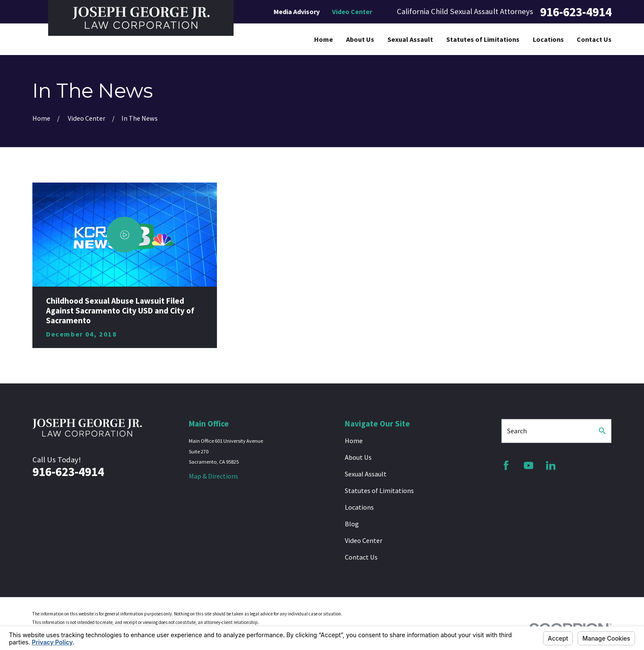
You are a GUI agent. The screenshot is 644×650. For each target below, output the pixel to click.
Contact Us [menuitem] (594, 39)
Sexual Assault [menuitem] (410, 39)
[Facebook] (506, 466)
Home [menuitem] (323, 39)
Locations (359, 507)
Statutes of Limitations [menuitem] (483, 39)
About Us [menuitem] (360, 39)
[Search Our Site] (602, 431)
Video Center (352, 12)
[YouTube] (529, 466)
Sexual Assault (366, 474)
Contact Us (361, 557)
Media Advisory (297, 12)
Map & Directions (214, 476)
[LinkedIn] (551, 466)
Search (517, 431)
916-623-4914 (576, 12)
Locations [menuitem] (548, 39)
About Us (358, 457)
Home (354, 441)
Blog (352, 524)
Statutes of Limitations (379, 490)
